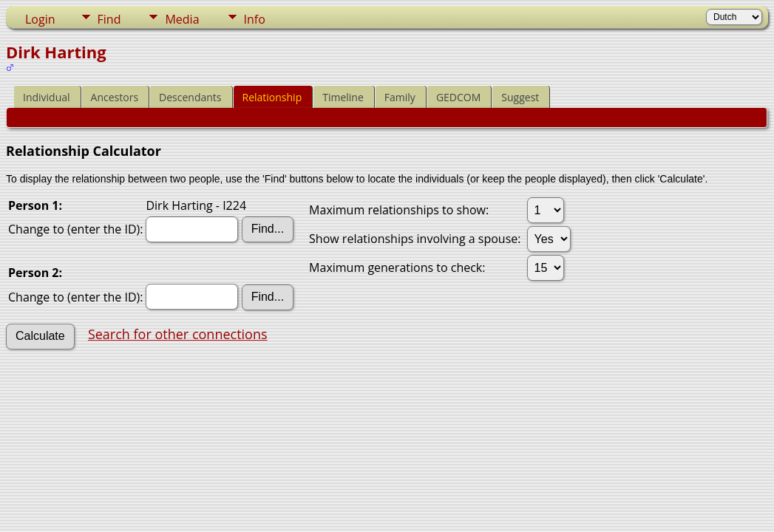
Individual (47, 97)
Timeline (343, 97)
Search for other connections (178, 334)
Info (255, 19)
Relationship (272, 97)
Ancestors (115, 97)
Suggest (520, 97)
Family (400, 97)
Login (40, 19)
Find (109, 19)
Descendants (190, 97)
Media (182, 19)
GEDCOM (458, 97)
